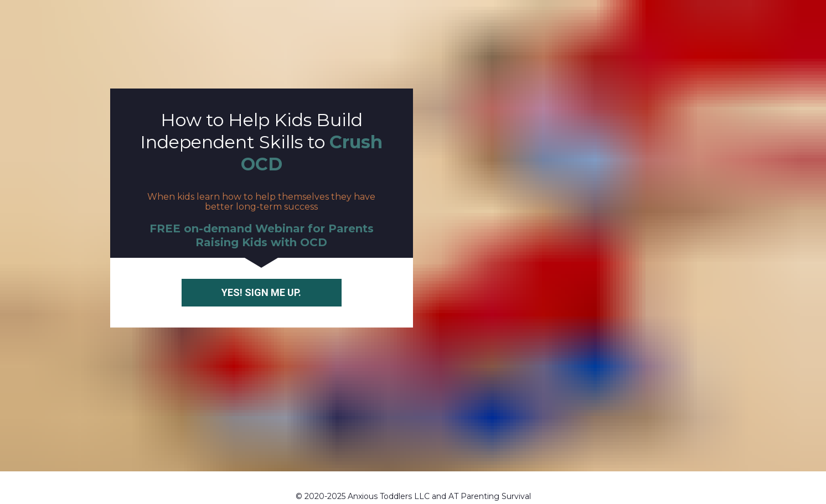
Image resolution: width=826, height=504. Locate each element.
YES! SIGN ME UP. (261, 283)
